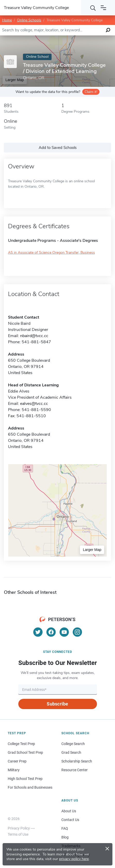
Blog (65, 837)
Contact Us (70, 820)
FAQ (65, 828)
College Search (73, 744)
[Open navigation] (103, 8)
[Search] (93, 8)
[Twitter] (38, 632)
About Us (69, 811)
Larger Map (92, 550)
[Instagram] (77, 632)
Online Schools (29, 20)
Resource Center (75, 770)
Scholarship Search (77, 761)
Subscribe (57, 704)
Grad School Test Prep (25, 752)
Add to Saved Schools (58, 148)
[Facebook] (51, 632)
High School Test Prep (25, 779)
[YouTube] (64, 632)
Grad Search (71, 752)
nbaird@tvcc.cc (34, 336)
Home (7, 20)
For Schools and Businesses (30, 787)
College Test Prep (21, 744)
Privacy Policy (19, 828)
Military (14, 770)
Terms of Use (18, 834)
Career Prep (17, 761)
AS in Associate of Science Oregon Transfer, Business (51, 252)
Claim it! (91, 92)
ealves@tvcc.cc (34, 404)
